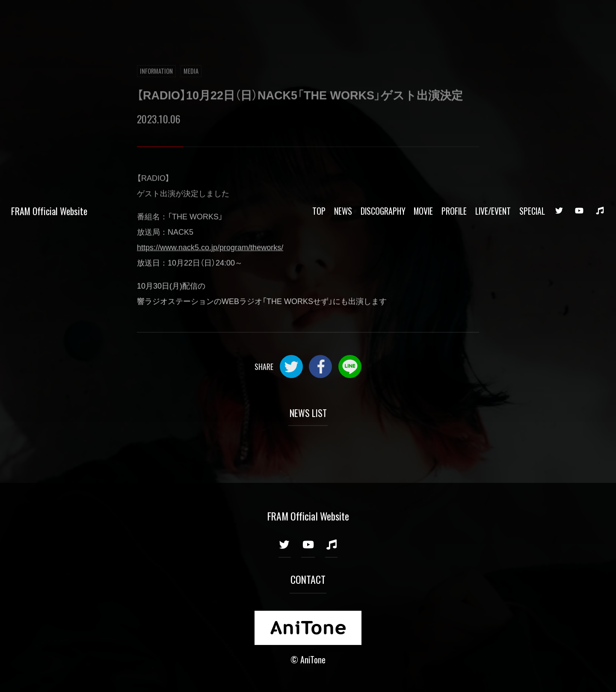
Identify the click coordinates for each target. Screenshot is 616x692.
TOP (319, 16)
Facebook (320, 367)
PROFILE (454, 16)
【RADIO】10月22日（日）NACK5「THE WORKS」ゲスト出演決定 (300, 96)
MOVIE (423, 16)
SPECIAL (532, 16)
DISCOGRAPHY (383, 16)
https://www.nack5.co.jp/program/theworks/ (210, 248)
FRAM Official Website (49, 16)
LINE (350, 367)
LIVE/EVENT (493, 16)
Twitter (291, 367)
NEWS (343, 16)
